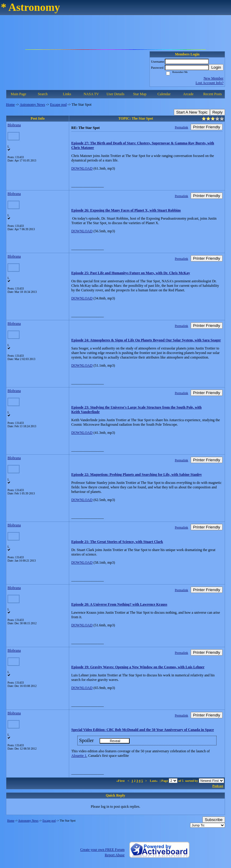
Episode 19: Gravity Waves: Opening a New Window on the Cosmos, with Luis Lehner (138, 667)
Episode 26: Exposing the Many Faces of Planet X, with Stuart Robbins (126, 210)
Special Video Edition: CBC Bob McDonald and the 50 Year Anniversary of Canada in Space (143, 730)
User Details (115, 94)
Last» (154, 781)
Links (67, 94)
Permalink (181, 127)
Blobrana (14, 125)
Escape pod (59, 105)
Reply (217, 112)
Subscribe (214, 820)
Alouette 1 (79, 756)
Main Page (19, 94)
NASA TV (91, 94)
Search (43, 94)
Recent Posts (213, 94)
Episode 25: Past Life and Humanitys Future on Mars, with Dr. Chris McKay (131, 273)
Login (216, 67)
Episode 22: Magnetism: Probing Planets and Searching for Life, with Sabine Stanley (137, 475)
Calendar (164, 94)
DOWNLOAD (82, 168)
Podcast (218, 786)
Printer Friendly (207, 127)
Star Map (140, 94)
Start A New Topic (192, 112)
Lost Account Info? (209, 83)
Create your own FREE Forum (102, 850)
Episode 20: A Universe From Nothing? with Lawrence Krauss (119, 604)
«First (121, 781)
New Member (214, 78)
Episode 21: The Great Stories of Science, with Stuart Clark (117, 542)
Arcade (188, 94)
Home (10, 105)
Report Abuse (115, 855)
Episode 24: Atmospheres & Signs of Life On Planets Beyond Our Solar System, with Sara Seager (146, 340)
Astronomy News (32, 105)
